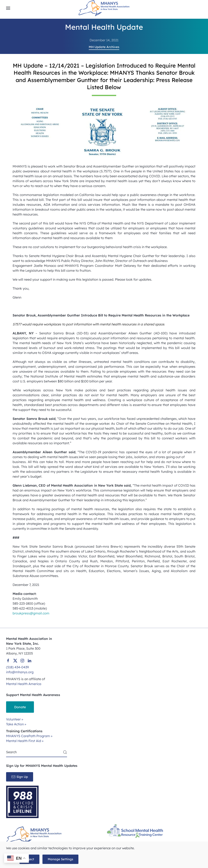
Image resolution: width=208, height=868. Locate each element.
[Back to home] (104, 8)
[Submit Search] (65, 752)
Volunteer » (15, 719)
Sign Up (20, 777)
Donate (20, 707)
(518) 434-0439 (17, 667)
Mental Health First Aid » (25, 741)
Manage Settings (60, 859)
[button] (8, 8)
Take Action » (16, 724)
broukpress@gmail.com (31, 613)
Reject (29, 859)
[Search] (37, 752)
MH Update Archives (104, 47)
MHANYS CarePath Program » (29, 736)
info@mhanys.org (20, 672)
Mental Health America (24, 684)
